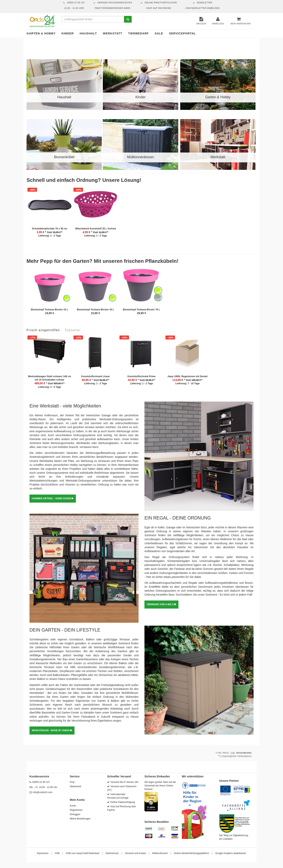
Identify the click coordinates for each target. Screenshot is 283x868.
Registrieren (76, 810)
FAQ (72, 782)
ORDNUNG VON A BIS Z (161, 604)
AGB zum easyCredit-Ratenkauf (83, 853)
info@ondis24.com (43, 792)
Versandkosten (244, 753)
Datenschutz (112, 853)
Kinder (68, 33)
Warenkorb (75, 786)
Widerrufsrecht (160, 853)
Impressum (43, 853)
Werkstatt (113, 33)
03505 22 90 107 (41, 782)
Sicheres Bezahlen (157, 822)
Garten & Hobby (41, 33)
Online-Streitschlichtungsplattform (191, 853)
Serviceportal (182, 33)
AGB (57, 853)
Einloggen (75, 814)
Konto (73, 806)
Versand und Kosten (135, 853)
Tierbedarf (138, 33)
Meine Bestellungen (80, 819)
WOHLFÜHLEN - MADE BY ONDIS (52, 730)
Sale (159, 33)
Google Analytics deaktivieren (231, 853)
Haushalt (88, 33)
